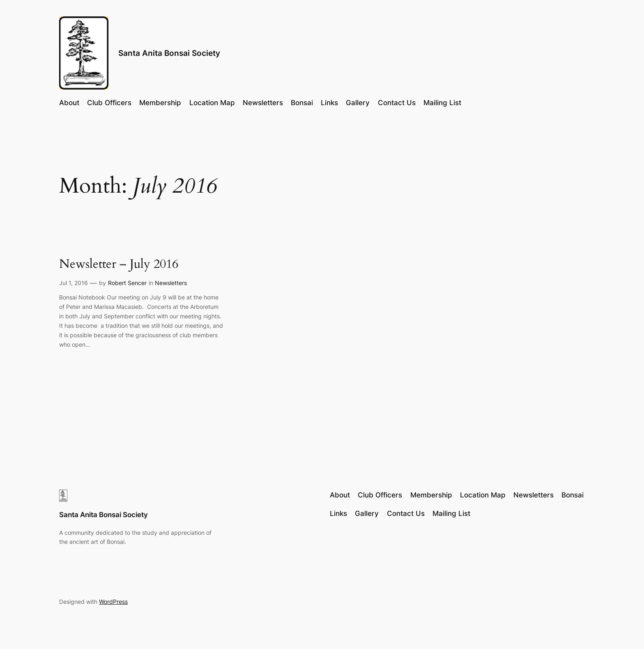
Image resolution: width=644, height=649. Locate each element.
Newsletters (171, 283)
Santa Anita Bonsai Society (169, 53)
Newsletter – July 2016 (119, 265)
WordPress (113, 602)
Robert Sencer (127, 283)
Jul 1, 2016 (74, 283)
